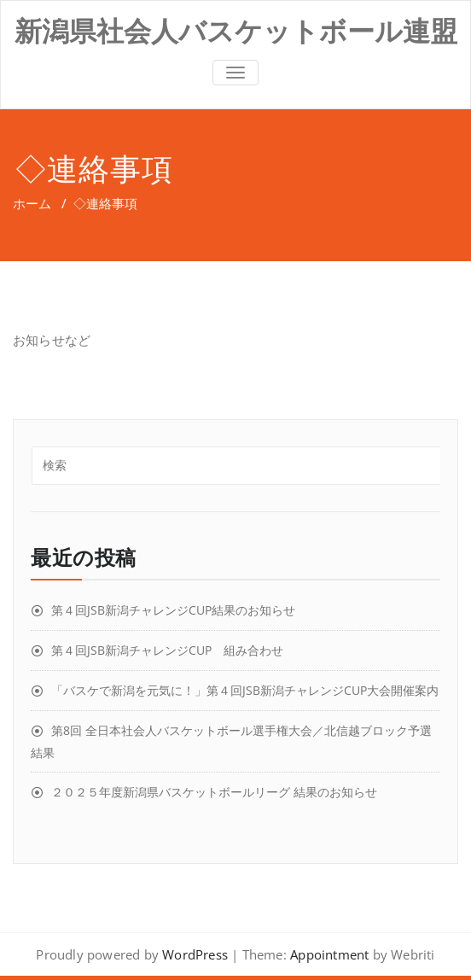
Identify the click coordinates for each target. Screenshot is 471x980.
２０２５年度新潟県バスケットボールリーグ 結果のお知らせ (214, 792)
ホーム (32, 203)
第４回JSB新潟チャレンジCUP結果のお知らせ (173, 610)
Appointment (328, 954)
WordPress (195, 954)
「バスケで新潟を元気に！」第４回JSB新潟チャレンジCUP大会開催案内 (245, 690)
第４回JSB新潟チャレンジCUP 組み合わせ (167, 650)
